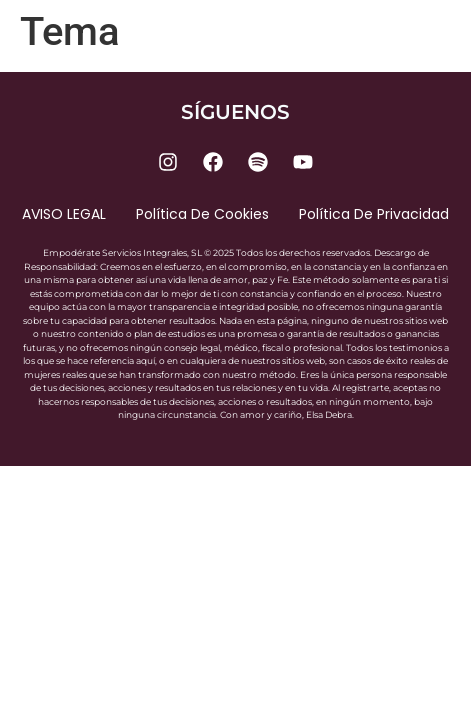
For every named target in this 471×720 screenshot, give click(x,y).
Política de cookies (202, 214)
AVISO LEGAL (64, 214)
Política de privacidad (374, 214)
